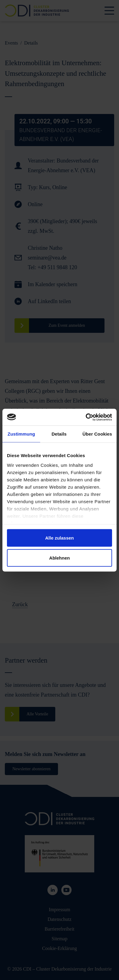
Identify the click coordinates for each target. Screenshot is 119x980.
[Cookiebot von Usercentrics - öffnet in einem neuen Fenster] (86, 417)
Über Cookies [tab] (97, 434)
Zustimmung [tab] (21, 434)
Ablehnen (59, 558)
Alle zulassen (59, 538)
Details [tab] (59, 434)
